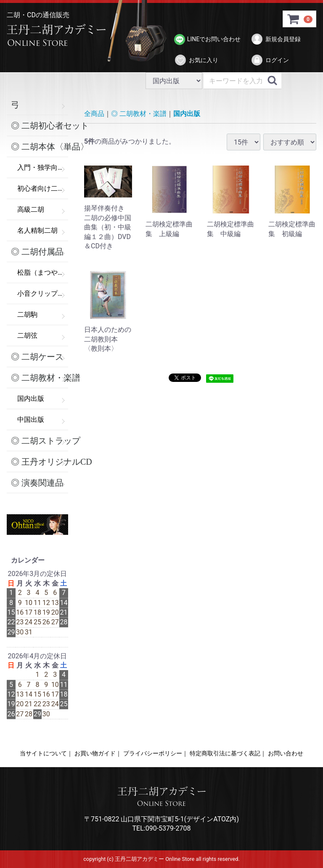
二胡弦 (27, 335)
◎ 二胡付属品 (37, 252)
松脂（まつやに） (43, 272)
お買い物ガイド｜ (98, 753)
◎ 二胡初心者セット (40, 126)
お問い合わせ (286, 753)
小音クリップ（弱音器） (43, 293)
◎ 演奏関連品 (37, 483)
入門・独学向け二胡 (43, 167)
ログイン (270, 60)
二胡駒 (27, 314)
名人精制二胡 (37, 230)
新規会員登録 (276, 39)
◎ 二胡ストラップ (40, 441)
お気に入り (196, 60)
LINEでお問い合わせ (207, 39)
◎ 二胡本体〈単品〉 (40, 147)
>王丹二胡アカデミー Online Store (59, 36)
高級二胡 (31, 209)
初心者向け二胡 (41, 188)
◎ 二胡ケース (37, 357)
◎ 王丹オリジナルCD (40, 462)
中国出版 (31, 420)
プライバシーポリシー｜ (156, 753)
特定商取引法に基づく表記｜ (228, 753)
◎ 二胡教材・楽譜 (40, 378)
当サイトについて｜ (46, 753)
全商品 (94, 114)
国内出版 (31, 398)
